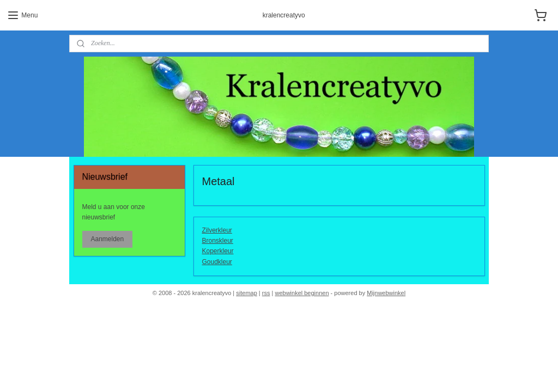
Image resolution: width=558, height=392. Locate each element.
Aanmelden (107, 239)
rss (266, 293)
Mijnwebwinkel (386, 293)
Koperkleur (218, 252)
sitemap (247, 293)
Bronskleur (218, 241)
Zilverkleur (217, 230)
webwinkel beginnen (302, 293)
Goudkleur (217, 262)
